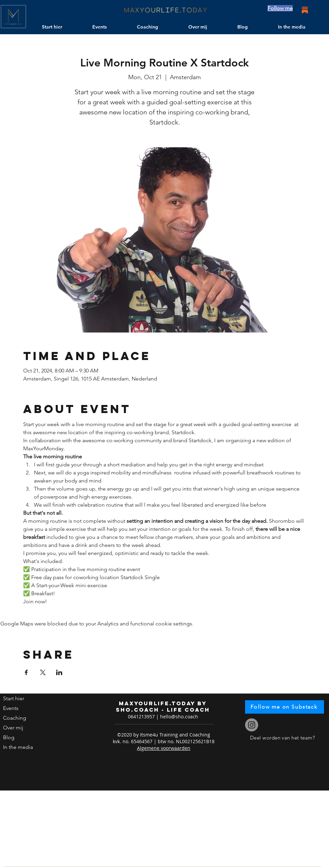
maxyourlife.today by (163, 703)
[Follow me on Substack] (285, 707)
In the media (18, 747)
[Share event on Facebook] (26, 672)
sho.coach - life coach (163, 710)
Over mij (13, 728)
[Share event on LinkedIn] (59, 672)
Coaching (15, 718)
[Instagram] (252, 725)
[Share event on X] (43, 672)
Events (11, 708)
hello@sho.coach (179, 717)
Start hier (14, 698)
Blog (9, 737)
